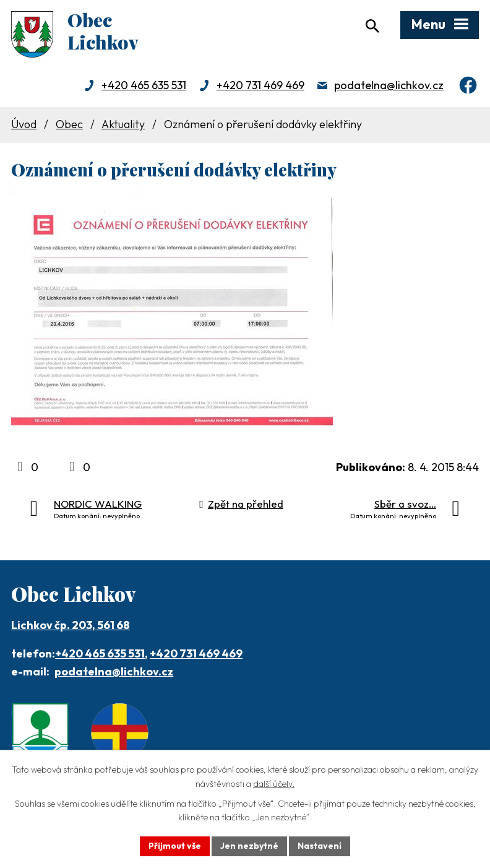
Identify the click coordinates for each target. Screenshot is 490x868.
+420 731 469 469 (260, 85)
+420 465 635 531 (144, 85)
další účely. (274, 784)
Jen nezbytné (249, 846)
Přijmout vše (175, 846)
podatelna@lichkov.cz (389, 85)
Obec (69, 124)
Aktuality (123, 124)
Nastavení (320, 846)
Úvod (24, 124)
